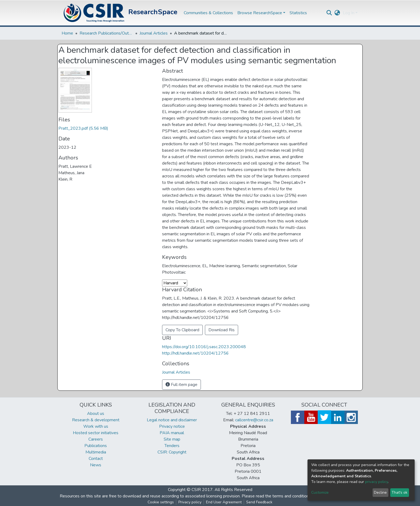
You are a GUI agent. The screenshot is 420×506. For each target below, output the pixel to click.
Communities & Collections (208, 13)
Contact (96, 459)
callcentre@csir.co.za (254, 420)
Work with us (96, 426)
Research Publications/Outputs (106, 33)
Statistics (298, 13)
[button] (337, 13)
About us (96, 414)
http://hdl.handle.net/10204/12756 (195, 353)
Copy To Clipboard (182, 330)
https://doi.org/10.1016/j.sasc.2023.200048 (204, 347)
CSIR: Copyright (172, 452)
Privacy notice (172, 426)
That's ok (400, 492)
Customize (320, 492)
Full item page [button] (181, 385)
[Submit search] (329, 13)
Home (67, 33)
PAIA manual (172, 433)
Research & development (96, 420)
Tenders (172, 446)
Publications (96, 446)
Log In (349, 13)
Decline (380, 492)
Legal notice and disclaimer (172, 420)
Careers (96, 439)
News (96, 465)
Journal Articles (154, 33)
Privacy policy (190, 502)
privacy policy (376, 482)
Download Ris (222, 330)
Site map (172, 439)
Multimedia (96, 452)
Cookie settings (161, 502)
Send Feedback (259, 502)
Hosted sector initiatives (96, 433)
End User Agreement (224, 502)
